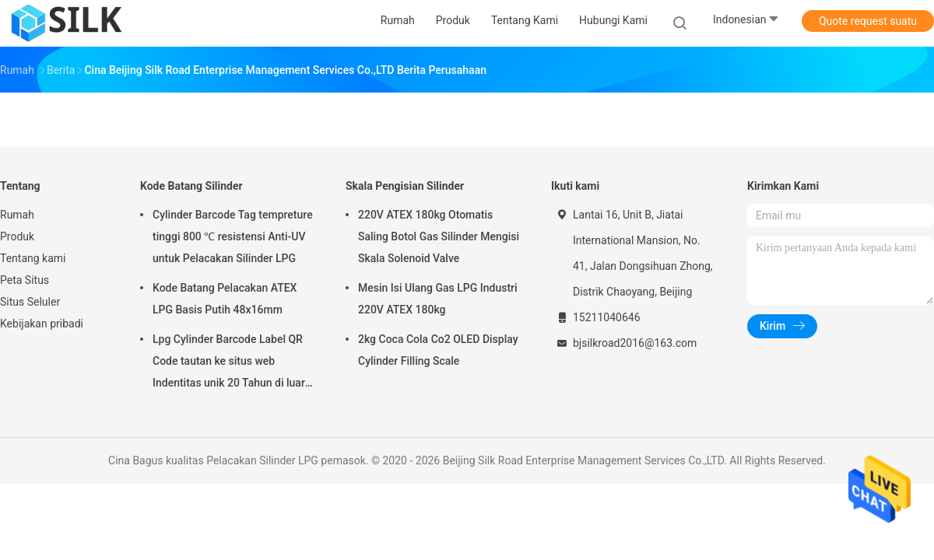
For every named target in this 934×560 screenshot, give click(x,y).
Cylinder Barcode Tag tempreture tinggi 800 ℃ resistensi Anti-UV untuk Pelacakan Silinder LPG (233, 236)
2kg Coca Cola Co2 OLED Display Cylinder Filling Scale (438, 350)
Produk (17, 236)
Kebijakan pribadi (42, 324)
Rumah (17, 215)
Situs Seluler (30, 302)
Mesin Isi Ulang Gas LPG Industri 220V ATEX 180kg (438, 299)
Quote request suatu (868, 21)
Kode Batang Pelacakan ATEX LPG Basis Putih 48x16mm (225, 299)
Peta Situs (25, 280)
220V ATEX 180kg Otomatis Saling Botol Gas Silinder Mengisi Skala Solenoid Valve (439, 236)
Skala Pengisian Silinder (405, 186)
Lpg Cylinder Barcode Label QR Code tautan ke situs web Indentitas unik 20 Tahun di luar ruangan (229, 363)
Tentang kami (33, 258)
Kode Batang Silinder (191, 186)
